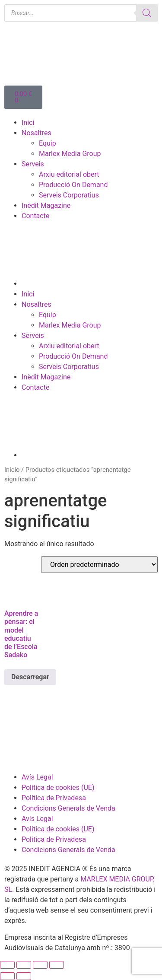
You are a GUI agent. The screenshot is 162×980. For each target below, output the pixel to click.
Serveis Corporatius (69, 195)
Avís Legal (37, 777)
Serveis (33, 164)
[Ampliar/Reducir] (7, 965)
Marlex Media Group (70, 154)
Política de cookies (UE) (58, 787)
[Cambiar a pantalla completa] (24, 965)
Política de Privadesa (54, 798)
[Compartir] (40, 965)
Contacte (35, 216)
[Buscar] (147, 13)
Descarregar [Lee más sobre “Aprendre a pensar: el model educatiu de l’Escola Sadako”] (30, 677)
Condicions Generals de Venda (68, 808)
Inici (28, 122)
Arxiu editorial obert (69, 174)
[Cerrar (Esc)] (57, 965)
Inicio (12, 470)
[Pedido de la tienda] (99, 565)
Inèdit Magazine (46, 205)
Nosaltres (37, 133)
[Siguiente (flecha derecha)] (24, 976)
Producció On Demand (73, 185)
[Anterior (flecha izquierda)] (7, 976)
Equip (48, 143)
